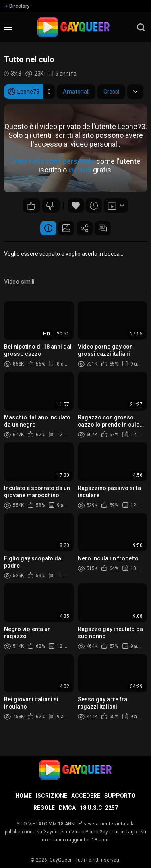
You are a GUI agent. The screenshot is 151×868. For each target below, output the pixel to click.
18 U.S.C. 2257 (99, 808)
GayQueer (61, 860)
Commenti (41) (103, 228)
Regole (44, 808)
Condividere (85, 228)
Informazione (48, 228)
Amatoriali (76, 92)
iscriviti (80, 170)
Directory (17, 6)
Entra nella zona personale (53, 161)
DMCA (67, 808)
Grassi (111, 92)
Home (24, 796)
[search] (141, 27)
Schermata (66, 228)
